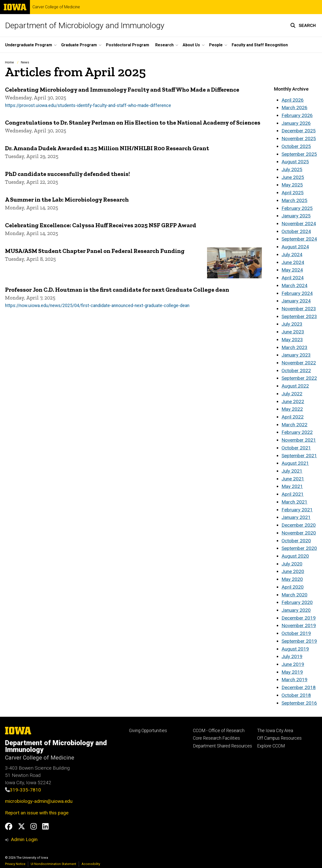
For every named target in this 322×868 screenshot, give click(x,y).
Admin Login (24, 839)
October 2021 (296, 448)
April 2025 (293, 193)
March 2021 (294, 502)
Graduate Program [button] (79, 45)
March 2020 (294, 595)
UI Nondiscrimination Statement (53, 864)
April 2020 (293, 587)
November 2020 (299, 533)
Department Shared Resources (223, 746)
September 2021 (299, 456)
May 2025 (292, 185)
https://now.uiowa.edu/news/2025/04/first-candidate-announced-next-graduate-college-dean (97, 306)
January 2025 (296, 216)
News (25, 62)
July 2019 (292, 656)
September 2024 (299, 239)
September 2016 (299, 703)
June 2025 (293, 177)
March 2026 (294, 108)
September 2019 (299, 641)
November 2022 (299, 363)
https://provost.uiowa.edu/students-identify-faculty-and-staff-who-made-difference (88, 105)
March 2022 (294, 425)
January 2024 (296, 301)
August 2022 (295, 386)
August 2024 (295, 247)
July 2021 (292, 471)
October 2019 (296, 633)
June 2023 (293, 332)
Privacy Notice (15, 864)
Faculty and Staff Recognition (260, 45)
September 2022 (299, 378)
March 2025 (294, 200)
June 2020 (293, 571)
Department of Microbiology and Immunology (85, 25)
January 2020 (296, 610)
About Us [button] (191, 45)
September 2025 (299, 154)
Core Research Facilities (216, 738)
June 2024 (293, 262)
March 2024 (294, 286)
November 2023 (299, 309)
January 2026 (296, 123)
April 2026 (293, 100)
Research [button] (164, 45)
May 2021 (292, 486)
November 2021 (299, 440)
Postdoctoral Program (128, 45)
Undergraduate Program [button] (29, 45)
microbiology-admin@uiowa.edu (39, 801)
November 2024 (299, 224)
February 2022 (297, 432)
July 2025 (292, 169)
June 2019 (293, 664)
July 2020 (292, 564)
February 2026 (297, 115)
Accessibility (91, 864)
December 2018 (299, 687)
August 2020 (295, 556)
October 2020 (296, 541)
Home (9, 62)
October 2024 (296, 231)
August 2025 (295, 162)
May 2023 (292, 340)
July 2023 (292, 324)
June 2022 (293, 402)
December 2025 (299, 131)
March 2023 (294, 347)
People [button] (216, 45)
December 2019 (299, 618)
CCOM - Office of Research (219, 731)
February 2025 (297, 208)
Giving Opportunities (148, 731)
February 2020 (297, 602)
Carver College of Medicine (56, 7)
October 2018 (296, 695)
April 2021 (293, 494)
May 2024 (292, 270)
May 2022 (292, 409)
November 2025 (299, 139)
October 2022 (296, 371)
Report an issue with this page (37, 813)
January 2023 (296, 355)
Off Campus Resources (279, 738)
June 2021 (293, 479)
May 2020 (292, 579)
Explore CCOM (271, 746)
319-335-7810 (25, 790)
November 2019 (299, 626)
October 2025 (296, 146)
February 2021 (297, 510)
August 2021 (295, 463)
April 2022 (293, 417)
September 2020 (299, 548)
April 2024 (293, 278)
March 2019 (294, 680)
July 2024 (292, 255)
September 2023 (299, 316)
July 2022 (292, 394)
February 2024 (297, 293)
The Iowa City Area (275, 731)
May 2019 (292, 672)
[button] (303, 25)
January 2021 (296, 517)
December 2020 (299, 525)
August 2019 (295, 649)
